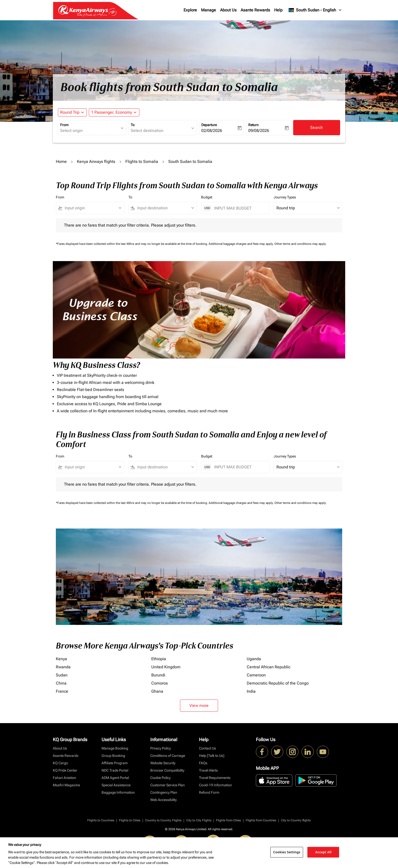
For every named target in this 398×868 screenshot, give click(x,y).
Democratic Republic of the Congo (278, 683)
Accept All (323, 852)
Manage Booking (115, 748)
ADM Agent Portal (115, 778)
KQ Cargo (60, 763)
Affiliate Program (115, 763)
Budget (207, 197)
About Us (228, 10)
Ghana (157, 691)
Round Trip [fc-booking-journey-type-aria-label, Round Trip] (70, 112)
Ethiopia (159, 659)
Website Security (163, 763)
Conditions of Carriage (168, 756)
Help (278, 10)
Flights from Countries (261, 820)
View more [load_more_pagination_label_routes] (199, 705)
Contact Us (208, 748)
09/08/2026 (259, 131)
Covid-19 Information (215, 785)
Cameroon (256, 675)
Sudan (62, 675)
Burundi (158, 675)
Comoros (160, 683)
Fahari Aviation (64, 778)
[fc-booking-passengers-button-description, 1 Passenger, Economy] (112, 112)
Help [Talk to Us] (212, 756)
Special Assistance (116, 785)
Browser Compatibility (167, 770)
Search (317, 127)
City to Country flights (296, 820)
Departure (209, 125)
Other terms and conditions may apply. (300, 244)
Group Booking (113, 756)
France (62, 691)
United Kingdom (166, 667)
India (251, 691)
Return (253, 125)
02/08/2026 (212, 131)
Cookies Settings (287, 852)
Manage (209, 10)
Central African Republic (269, 667)
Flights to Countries (101, 820)
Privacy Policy (161, 748)
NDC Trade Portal (115, 770)
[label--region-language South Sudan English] (315, 10)
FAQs (203, 763)
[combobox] (90, 131)
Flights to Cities (130, 820)
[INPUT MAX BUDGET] (239, 208)
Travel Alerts (208, 770)
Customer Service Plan (168, 785)
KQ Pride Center (65, 770)
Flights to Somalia (142, 161)
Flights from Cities (228, 820)
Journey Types (285, 197)
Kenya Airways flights (96, 161)
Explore (190, 10)
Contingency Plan (164, 792)
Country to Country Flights (163, 820)
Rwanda (63, 667)
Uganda (254, 659)
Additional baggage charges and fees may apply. (242, 244)
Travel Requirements (215, 778)
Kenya (61, 659)
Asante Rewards (255, 10)
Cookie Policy (160, 778)
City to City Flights (199, 820)
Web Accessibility (163, 800)
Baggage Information (118, 792)
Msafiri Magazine (66, 785)
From (64, 125)
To (133, 125)
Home (61, 161)
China (61, 683)
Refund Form (209, 792)
